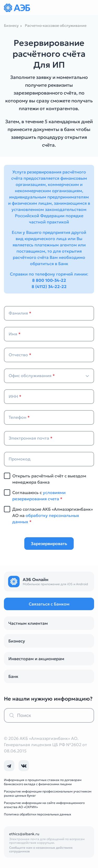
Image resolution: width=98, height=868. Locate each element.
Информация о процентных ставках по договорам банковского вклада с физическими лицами (43, 782)
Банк (13, 676)
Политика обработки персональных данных (38, 814)
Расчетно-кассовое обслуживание (56, 26)
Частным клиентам (28, 623)
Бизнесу (17, 641)
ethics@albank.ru (24, 834)
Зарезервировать (49, 544)
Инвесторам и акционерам (36, 659)
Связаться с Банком (49, 604)
